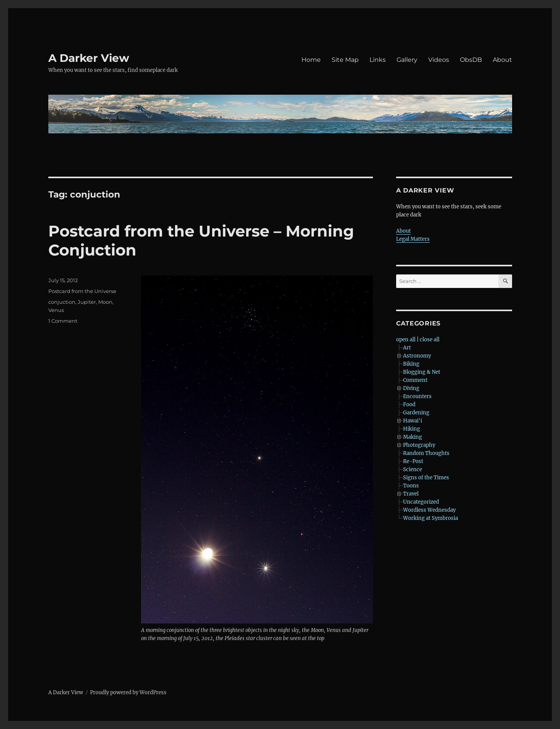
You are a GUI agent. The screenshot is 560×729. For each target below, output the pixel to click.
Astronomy (417, 356)
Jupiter (87, 302)
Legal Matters (413, 239)
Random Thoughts (426, 453)
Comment (415, 380)
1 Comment (63, 321)
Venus (56, 310)
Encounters (417, 396)
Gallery (407, 60)
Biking (411, 364)
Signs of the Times (426, 478)
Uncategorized (421, 502)
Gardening (416, 413)
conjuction (62, 302)
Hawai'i (413, 421)
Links (378, 60)
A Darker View (89, 58)
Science (413, 469)
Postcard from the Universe (82, 291)
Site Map (345, 60)
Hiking (412, 429)
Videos (439, 60)
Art (407, 348)
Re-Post (413, 461)
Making (413, 437)
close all (430, 340)
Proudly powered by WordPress (128, 692)
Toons (411, 486)
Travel (411, 494)
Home (311, 60)
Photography (419, 445)
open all (406, 340)
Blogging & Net (422, 372)
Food (409, 405)
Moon (105, 302)
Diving (411, 388)
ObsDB (471, 60)
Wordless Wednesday (429, 510)
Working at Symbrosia (431, 518)
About (502, 60)
